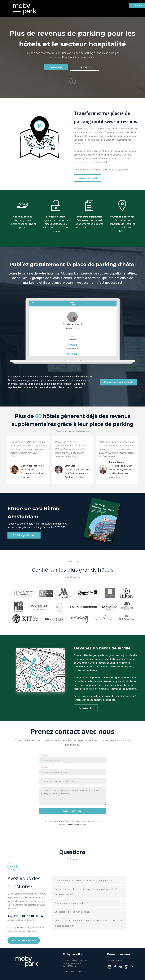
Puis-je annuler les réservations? (71, 903)
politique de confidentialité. (76, 824)
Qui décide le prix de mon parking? (72, 912)
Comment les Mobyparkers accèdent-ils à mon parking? (83, 880)
